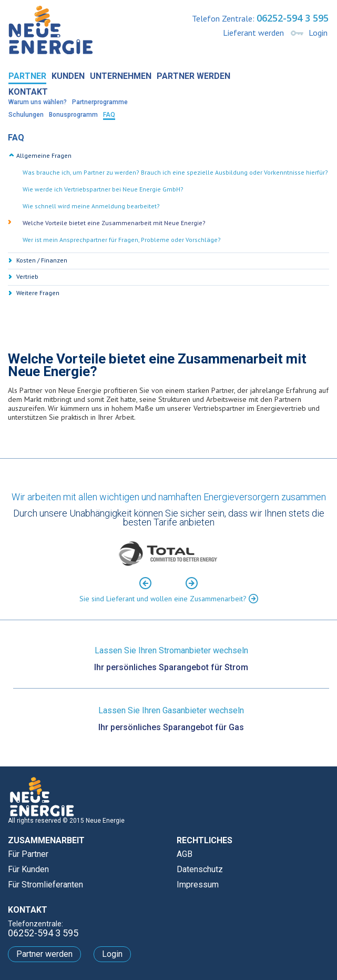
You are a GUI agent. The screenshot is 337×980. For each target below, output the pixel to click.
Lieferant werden (253, 33)
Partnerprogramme (100, 102)
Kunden (68, 76)
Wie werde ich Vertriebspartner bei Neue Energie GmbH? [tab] (103, 189)
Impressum (198, 885)
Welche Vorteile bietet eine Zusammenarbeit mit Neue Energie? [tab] (114, 223)
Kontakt (28, 92)
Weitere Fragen (38, 293)
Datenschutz (200, 869)
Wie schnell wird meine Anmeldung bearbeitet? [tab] (91, 206)
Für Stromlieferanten (45, 885)
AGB (185, 854)
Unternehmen (121, 76)
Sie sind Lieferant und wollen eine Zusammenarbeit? (169, 598)
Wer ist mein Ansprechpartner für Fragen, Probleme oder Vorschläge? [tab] (122, 240)
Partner (27, 76)
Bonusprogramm (73, 115)
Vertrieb (27, 276)
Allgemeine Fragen (44, 155)
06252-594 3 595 (293, 18)
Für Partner (28, 854)
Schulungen (26, 115)
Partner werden (193, 76)
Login (318, 33)
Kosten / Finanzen (42, 260)
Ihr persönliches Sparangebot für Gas (171, 728)
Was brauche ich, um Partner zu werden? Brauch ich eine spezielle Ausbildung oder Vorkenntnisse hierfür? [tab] (175, 172)
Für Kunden (28, 869)
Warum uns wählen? (38, 102)
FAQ (109, 115)
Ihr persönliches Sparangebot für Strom (171, 668)
